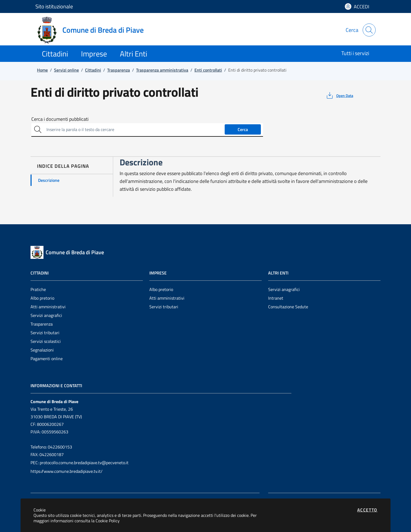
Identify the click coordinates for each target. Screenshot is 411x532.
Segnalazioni (42, 350)
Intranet (276, 298)
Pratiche (38, 289)
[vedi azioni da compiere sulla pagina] (339, 95)
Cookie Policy (108, 521)
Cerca (243, 129)
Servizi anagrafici (46, 315)
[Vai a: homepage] (93, 30)
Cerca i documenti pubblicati (60, 119)
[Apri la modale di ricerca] (369, 30)
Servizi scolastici (46, 341)
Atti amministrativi (48, 307)
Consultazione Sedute (288, 307)
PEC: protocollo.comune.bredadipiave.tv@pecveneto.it (80, 463)
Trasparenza (42, 324)
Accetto (367, 510)
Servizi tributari (45, 333)
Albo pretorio (42, 298)
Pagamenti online (47, 359)
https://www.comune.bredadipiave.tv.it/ (67, 471)
